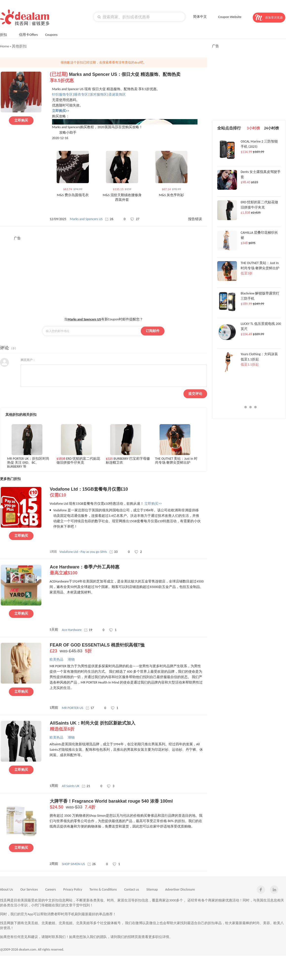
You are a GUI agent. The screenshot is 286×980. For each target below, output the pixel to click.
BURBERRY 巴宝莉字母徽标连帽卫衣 (128, 461)
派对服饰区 (98, 94)
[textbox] (139, 17)
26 (109, 219)
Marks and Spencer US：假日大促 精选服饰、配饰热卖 (128, 78)
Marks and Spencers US (86, 219)
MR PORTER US (73, 708)
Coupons (54, 34)
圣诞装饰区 (117, 94)
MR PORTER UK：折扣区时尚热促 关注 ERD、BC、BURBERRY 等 (28, 462)
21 (86, 786)
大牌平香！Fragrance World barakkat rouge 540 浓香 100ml (128, 804)
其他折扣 (19, 46)
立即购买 (21, 120)
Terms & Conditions (103, 889)
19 (88, 630)
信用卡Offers (28, 35)
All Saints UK (71, 786)
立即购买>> (153, 504)
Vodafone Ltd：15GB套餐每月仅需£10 (128, 492)
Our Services (29, 889)
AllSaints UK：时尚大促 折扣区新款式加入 (128, 726)
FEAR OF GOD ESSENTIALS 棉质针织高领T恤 (128, 648)
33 (114, 552)
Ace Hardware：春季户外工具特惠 (128, 570)
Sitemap (152, 889)
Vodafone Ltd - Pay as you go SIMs (83, 552)
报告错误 (195, 219)
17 (90, 708)
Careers (51, 889)
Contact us (132, 889)
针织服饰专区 (62, 94)
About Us (7, 889)
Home (5, 46)
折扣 (6, 34)
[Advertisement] (102, 275)
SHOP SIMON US (73, 864)
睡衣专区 (81, 94)
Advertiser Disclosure (180, 889)
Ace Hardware (72, 630)
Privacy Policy (73, 889)
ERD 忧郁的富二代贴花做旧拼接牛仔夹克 (78, 461)
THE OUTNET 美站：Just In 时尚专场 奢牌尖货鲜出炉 (176, 461)
